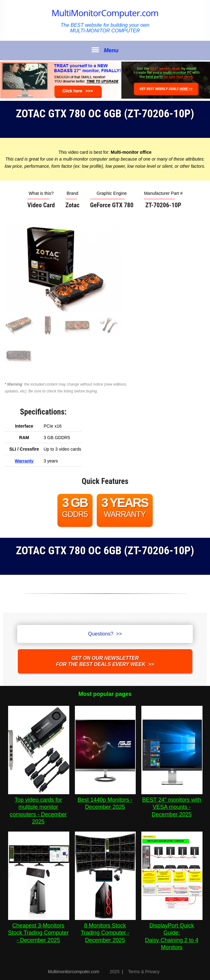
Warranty (24, 461)
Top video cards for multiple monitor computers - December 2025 (39, 807)
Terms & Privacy (144, 972)
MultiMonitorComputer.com (105, 13)
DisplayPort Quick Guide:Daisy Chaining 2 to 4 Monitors (172, 933)
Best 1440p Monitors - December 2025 (105, 800)
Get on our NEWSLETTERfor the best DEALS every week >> (105, 661)
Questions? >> (105, 634)
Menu (105, 50)
